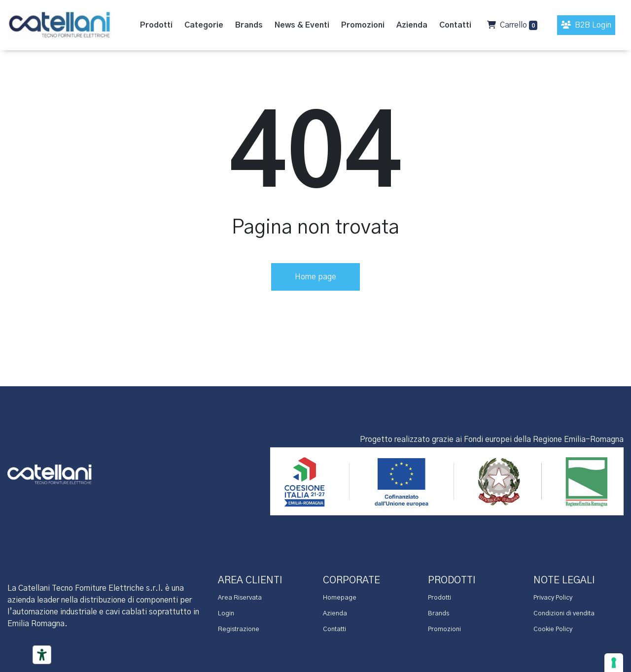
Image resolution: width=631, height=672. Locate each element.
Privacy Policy (553, 598)
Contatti (334, 629)
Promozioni (444, 629)
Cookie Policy (553, 629)
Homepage (340, 598)
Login (226, 614)
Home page (315, 277)
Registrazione (239, 629)
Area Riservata (240, 598)
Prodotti (439, 598)
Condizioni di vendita (564, 614)
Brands (438, 614)
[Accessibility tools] (42, 655)
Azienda (335, 614)
